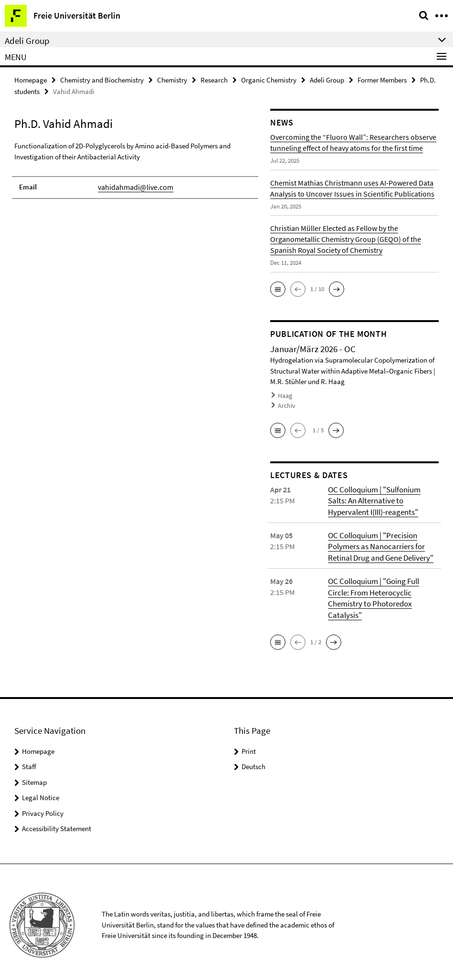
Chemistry (172, 79)
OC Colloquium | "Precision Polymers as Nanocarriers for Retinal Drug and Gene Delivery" (379, 542)
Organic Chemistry (269, 79)
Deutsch (253, 760)
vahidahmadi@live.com (133, 186)
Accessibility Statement (57, 822)
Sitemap (34, 776)
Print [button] (249, 745)
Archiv (286, 403)
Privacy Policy (43, 807)
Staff (29, 760)
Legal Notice (41, 791)
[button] (278, 288)
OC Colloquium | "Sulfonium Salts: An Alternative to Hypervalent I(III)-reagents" (383, 498)
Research (214, 79)
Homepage (31, 79)
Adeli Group (327, 79)
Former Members (382, 79)
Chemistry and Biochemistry (102, 79)
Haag (285, 394)
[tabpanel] (135, 169)
